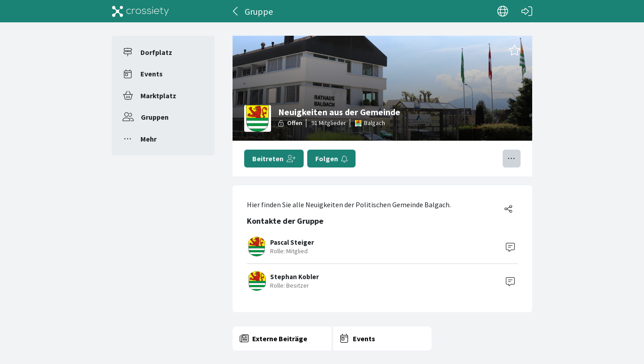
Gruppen (155, 117)
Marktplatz (158, 96)
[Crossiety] (140, 11)
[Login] (527, 11)
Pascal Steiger (292, 242)
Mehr (148, 139)
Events (152, 74)
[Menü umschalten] (512, 159)
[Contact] (510, 247)
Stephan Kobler (294, 277)
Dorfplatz (156, 52)
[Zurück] (236, 11)
